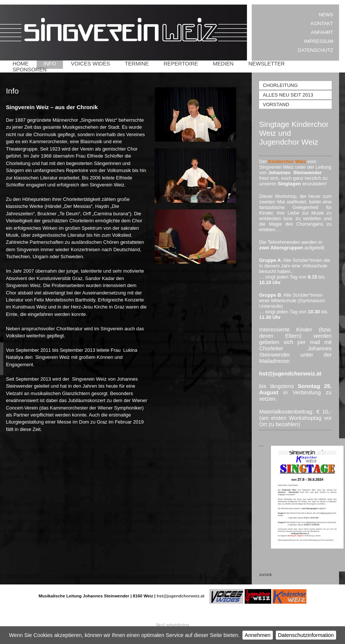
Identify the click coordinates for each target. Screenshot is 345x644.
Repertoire (181, 64)
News (326, 15)
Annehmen (258, 635)
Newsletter (267, 64)
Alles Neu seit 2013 (288, 95)
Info (50, 64)
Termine (137, 64)
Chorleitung (280, 85)
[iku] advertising (172, 625)
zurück (265, 574)
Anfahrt (322, 32)
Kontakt (322, 23)
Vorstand (276, 104)
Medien (223, 64)
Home (21, 64)
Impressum (319, 41)
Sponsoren (30, 70)
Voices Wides (91, 64)
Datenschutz (316, 50)
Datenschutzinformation (306, 635)
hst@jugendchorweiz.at (180, 596)
